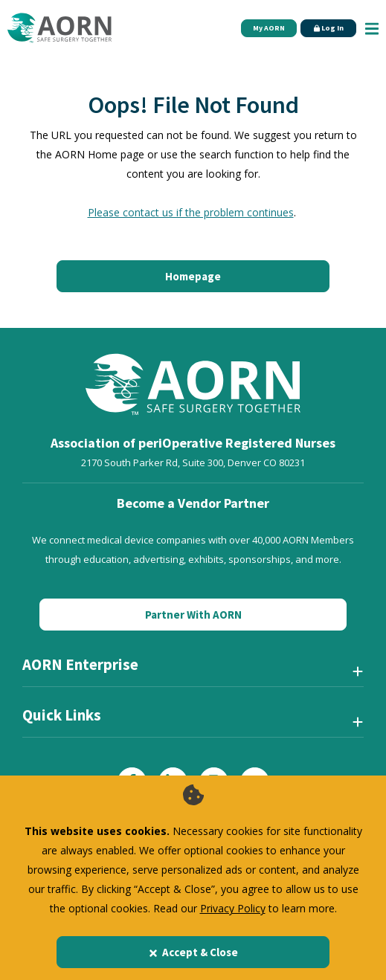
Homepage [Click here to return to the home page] (193, 276)
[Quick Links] (193, 721)
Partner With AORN (193, 615)
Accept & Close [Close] (193, 952)
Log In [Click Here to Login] (329, 28)
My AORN (269, 28)
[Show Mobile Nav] (372, 28)
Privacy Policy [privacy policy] (233, 908)
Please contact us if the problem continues (191, 212)
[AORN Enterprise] (193, 671)
